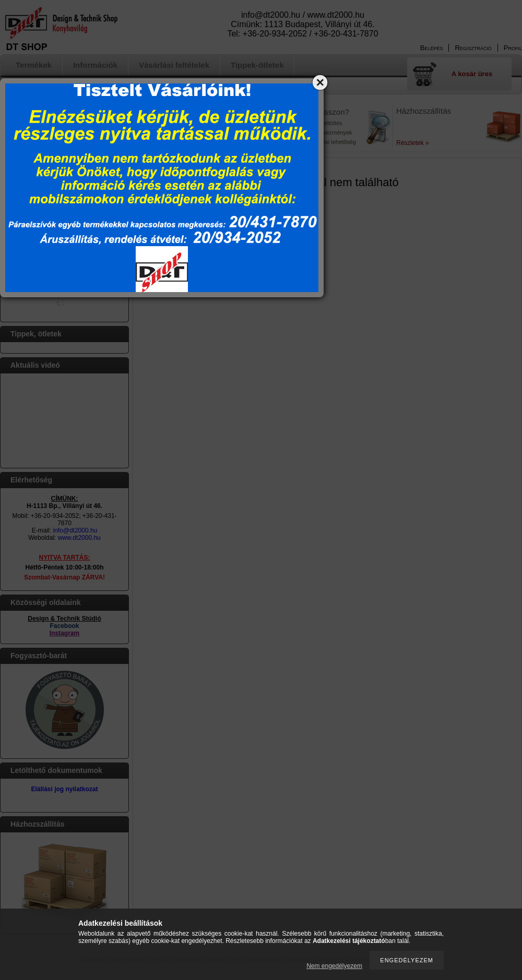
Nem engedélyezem (334, 966)
